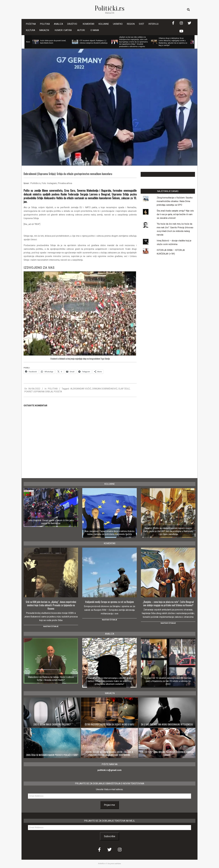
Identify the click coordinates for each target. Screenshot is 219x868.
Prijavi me (109, 805)
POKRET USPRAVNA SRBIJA (38, 392)
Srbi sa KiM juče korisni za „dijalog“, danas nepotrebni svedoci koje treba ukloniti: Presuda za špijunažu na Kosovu (51, 605)
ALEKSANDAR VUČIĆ (81, 389)
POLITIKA (53, 389)
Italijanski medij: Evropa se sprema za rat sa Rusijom (109, 602)
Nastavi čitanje (51, 626)
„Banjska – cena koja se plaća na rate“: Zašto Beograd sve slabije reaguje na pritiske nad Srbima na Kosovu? (168, 603)
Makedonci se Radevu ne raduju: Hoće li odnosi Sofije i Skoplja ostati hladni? (51, 679)
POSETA (58, 392)
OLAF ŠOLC (124, 389)
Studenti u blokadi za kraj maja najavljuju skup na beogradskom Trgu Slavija (80, 359)
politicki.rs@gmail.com (109, 770)
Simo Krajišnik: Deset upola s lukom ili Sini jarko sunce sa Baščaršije (51, 522)
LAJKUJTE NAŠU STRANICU (168, 174)
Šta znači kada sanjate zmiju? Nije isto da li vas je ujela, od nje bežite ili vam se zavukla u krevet (175, 214)
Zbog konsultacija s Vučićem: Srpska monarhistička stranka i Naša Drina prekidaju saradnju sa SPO (175, 201)
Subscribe (110, 836)
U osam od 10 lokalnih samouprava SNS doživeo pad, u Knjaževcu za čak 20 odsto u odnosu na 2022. (168, 681)
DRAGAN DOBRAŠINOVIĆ (105, 389)
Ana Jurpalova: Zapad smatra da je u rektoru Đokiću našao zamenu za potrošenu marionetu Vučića (110, 533)
